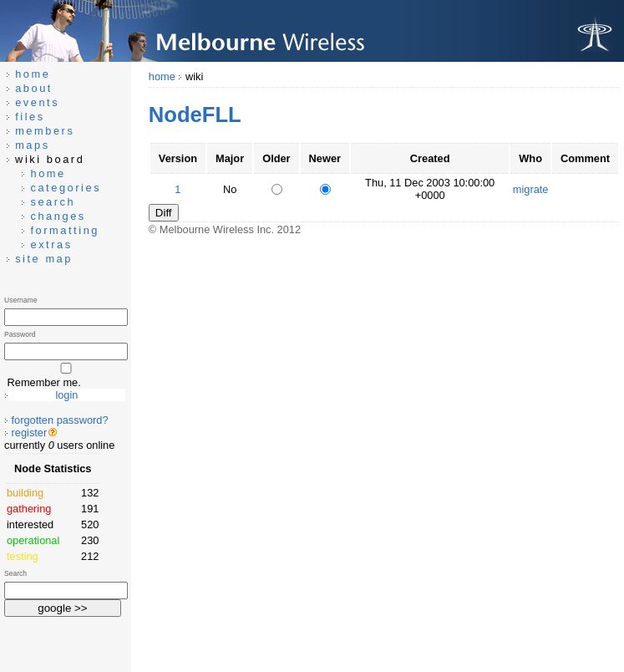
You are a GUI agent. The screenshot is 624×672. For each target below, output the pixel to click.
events (37, 102)
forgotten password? (60, 420)
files (30, 117)
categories (66, 188)
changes (58, 216)
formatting (65, 230)
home (162, 76)
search (53, 202)
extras (51, 244)
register (30, 433)
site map (44, 259)
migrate (531, 189)
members (45, 131)
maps (33, 145)
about (34, 88)
